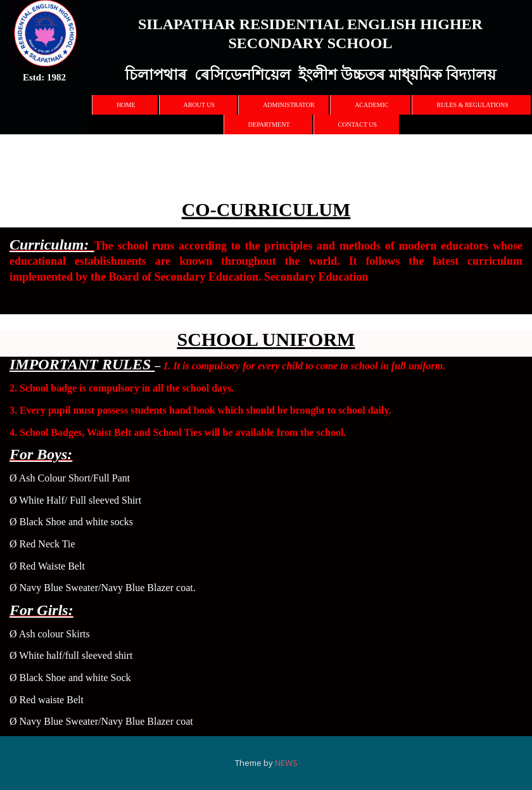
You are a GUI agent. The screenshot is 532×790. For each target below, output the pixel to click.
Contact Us (358, 124)
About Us (199, 105)
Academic (371, 105)
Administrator (289, 105)
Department (269, 124)
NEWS (285, 763)
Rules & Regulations (472, 105)
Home (126, 105)
